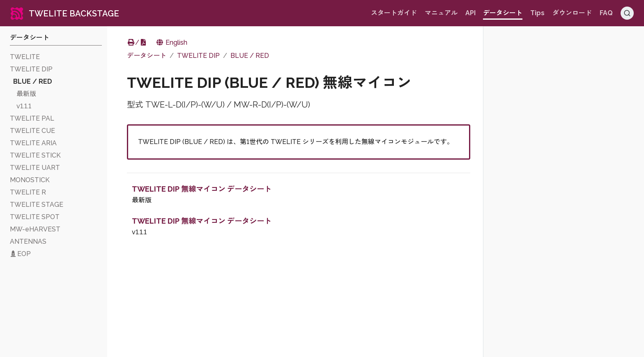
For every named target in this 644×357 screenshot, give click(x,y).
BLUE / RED (250, 56)
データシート (147, 56)
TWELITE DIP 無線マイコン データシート (202, 189)
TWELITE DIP (198, 56)
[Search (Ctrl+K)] (627, 13)
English (171, 42)
